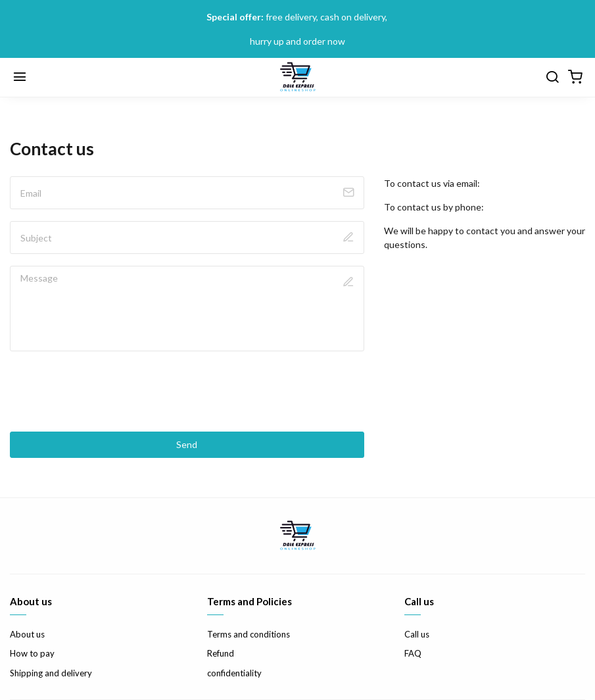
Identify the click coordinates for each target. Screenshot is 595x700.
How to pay (32, 653)
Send (187, 444)
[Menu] (20, 78)
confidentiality (234, 673)
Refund (221, 653)
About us (27, 634)
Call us (417, 634)
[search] (552, 78)
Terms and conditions (249, 634)
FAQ (413, 653)
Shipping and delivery (51, 673)
